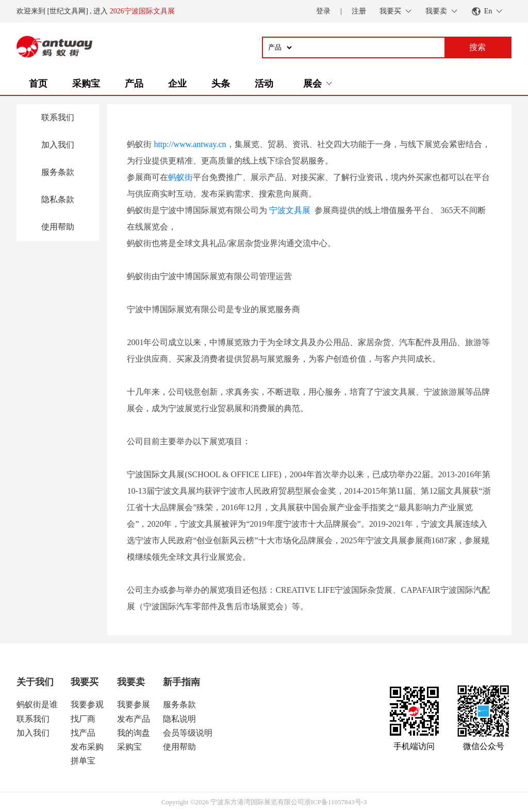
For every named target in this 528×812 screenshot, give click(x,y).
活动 (264, 84)
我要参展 (134, 704)
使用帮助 (58, 227)
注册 (359, 11)
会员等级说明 (188, 733)
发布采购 (87, 747)
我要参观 (87, 704)
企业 (177, 84)
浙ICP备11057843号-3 (336, 802)
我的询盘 (134, 733)
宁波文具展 (290, 210)
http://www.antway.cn (190, 144)
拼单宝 (83, 761)
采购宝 (86, 84)
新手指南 (181, 682)
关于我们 (35, 682)
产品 (134, 84)
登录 (323, 11)
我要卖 (131, 682)
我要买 (85, 682)
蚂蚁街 (180, 177)
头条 (221, 84)
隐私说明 (179, 719)
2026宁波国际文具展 (142, 11)
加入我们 (58, 145)
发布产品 (134, 719)
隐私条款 (58, 199)
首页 (38, 84)
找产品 (83, 733)
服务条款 (58, 172)
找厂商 (83, 719)
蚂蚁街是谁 (37, 704)
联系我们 (58, 117)
